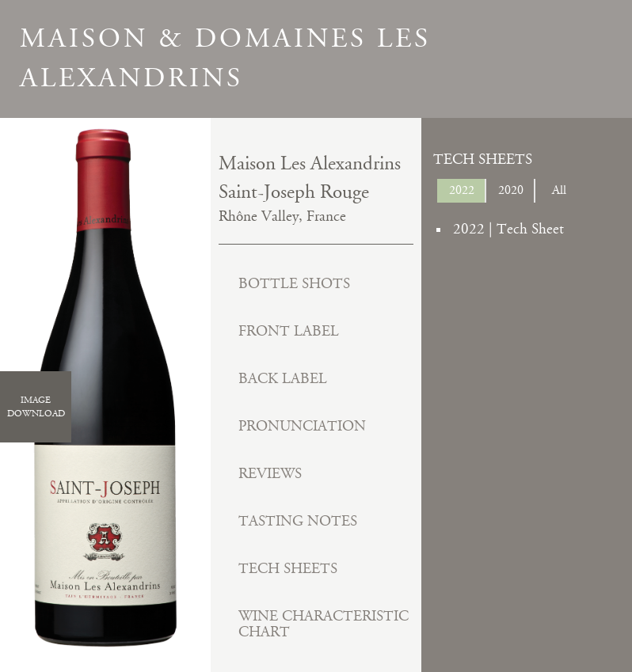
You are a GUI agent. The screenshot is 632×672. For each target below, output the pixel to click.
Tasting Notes (298, 521)
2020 (511, 190)
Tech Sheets (288, 569)
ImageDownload (36, 407)
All (559, 190)
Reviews (270, 474)
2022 (462, 190)
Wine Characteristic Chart (324, 624)
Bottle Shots (294, 284)
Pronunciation (302, 426)
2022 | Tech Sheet (508, 229)
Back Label (283, 379)
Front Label (289, 331)
